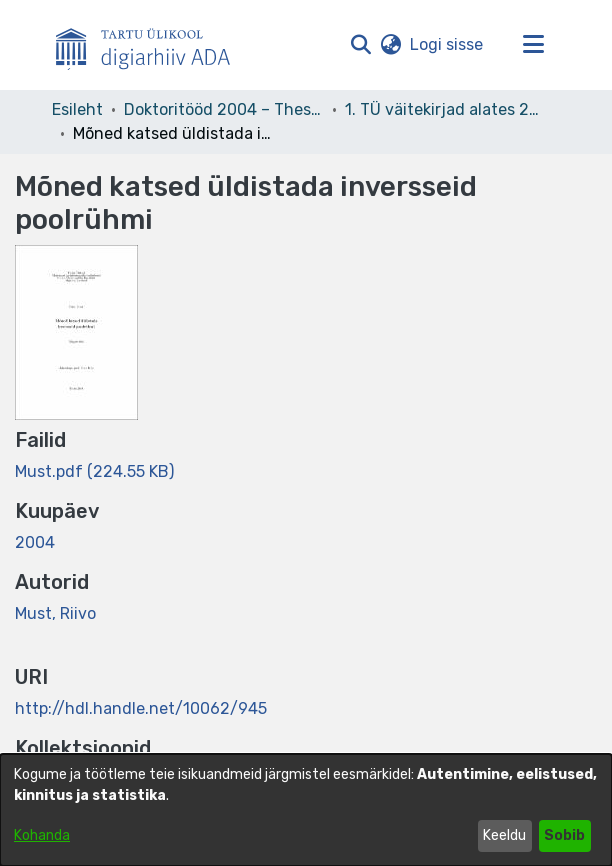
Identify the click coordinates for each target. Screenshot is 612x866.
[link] (94, 471)
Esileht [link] (77, 109)
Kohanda (42, 835)
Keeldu (504, 835)
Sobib (564, 835)
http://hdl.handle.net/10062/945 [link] (141, 708)
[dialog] (306, 810)
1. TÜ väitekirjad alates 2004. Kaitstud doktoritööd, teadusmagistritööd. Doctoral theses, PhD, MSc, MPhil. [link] (445, 109)
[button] (360, 45)
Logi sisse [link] (447, 44)
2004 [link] (35, 542)
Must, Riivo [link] (55, 613)
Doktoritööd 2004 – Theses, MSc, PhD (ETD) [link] (224, 109)
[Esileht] (151, 45)
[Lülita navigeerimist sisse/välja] (533, 45)
